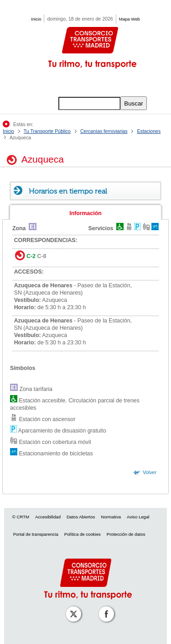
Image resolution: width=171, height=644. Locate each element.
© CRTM (21, 517)
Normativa (111, 517)
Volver (150, 472)
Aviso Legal (138, 517)
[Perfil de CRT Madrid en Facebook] (104, 608)
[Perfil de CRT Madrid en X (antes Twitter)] (72, 608)
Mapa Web (130, 19)
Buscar (133, 103)
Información (85, 213)
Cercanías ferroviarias (104, 131)
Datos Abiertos (81, 517)
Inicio (36, 19)
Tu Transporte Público (47, 131)
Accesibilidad (48, 517)
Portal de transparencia (36, 534)
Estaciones (149, 131)
